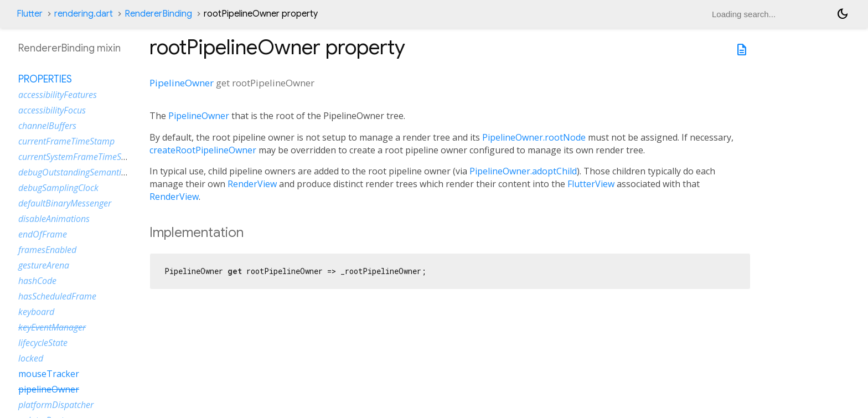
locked (31, 358)
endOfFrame (43, 234)
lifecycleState (43, 343)
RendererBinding (158, 14)
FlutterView (591, 184)
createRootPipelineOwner (203, 150)
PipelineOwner (182, 83)
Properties (45, 79)
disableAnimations (54, 219)
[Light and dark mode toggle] (843, 14)
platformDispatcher (56, 405)
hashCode (37, 281)
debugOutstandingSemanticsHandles (89, 172)
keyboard (36, 312)
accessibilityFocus (52, 110)
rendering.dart (84, 14)
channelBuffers (47, 126)
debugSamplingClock (58, 188)
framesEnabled (47, 250)
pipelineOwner (49, 389)
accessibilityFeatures (58, 95)
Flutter (30, 14)
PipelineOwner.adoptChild (523, 171)
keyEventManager (52, 327)
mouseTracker (49, 374)
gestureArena (44, 265)
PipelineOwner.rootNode (534, 137)
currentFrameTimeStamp (66, 141)
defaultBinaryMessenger (65, 203)
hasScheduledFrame (57, 296)
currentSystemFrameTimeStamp (80, 157)
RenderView (252, 184)
